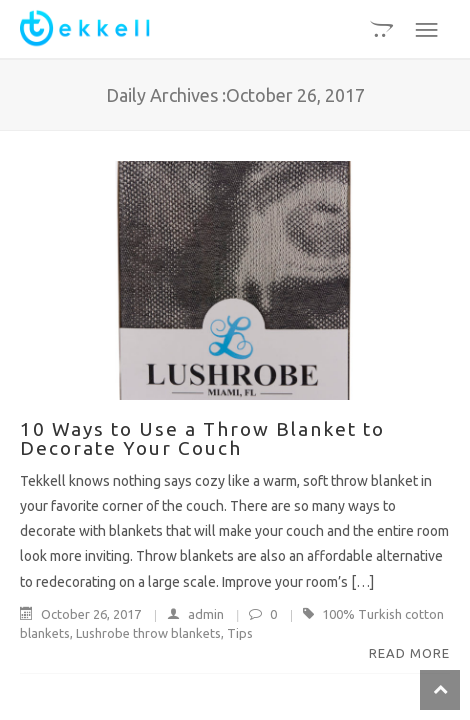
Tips (240, 633)
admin (185, 614)
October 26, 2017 (82, 614)
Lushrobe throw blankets (148, 633)
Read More (409, 653)
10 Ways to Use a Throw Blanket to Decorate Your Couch (202, 439)
